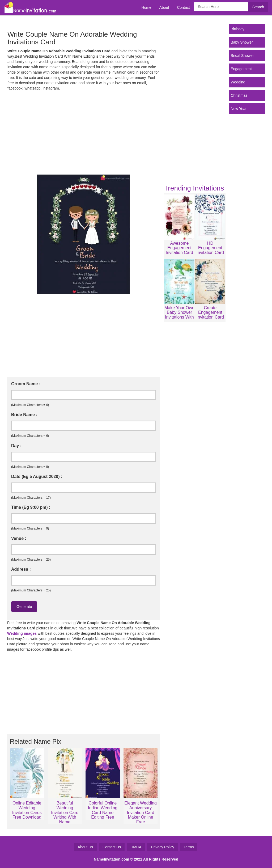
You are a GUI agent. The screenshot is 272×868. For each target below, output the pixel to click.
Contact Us (112, 847)
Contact (183, 7)
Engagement (241, 69)
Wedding (238, 82)
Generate (24, 607)
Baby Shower (242, 42)
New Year (239, 109)
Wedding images (22, 633)
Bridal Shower (242, 56)
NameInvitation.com (111, 859)
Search (258, 7)
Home (146, 7)
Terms (189, 847)
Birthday (237, 29)
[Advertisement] (84, 132)
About (164, 7)
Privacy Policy (162, 847)
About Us (86, 847)
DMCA (136, 847)
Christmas (239, 95)
